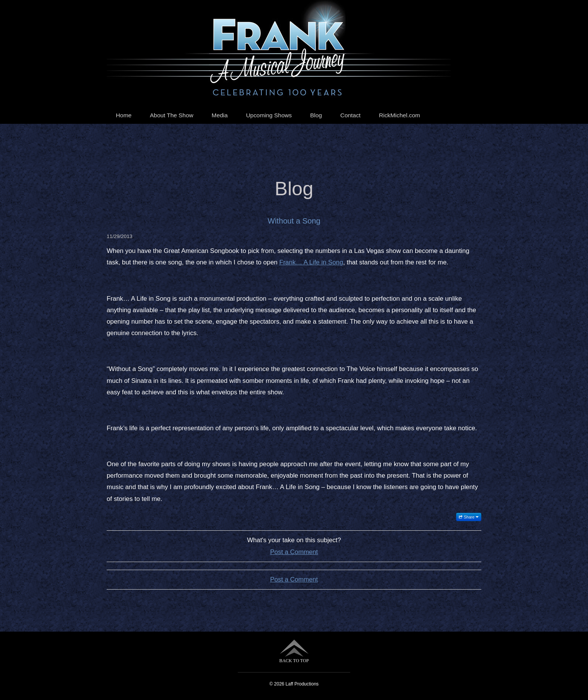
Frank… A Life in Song (311, 262)
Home (124, 115)
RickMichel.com (400, 115)
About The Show (172, 115)
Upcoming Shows (269, 115)
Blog (316, 115)
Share (469, 517)
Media (220, 115)
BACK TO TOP (294, 651)
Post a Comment (294, 552)
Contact (350, 115)
